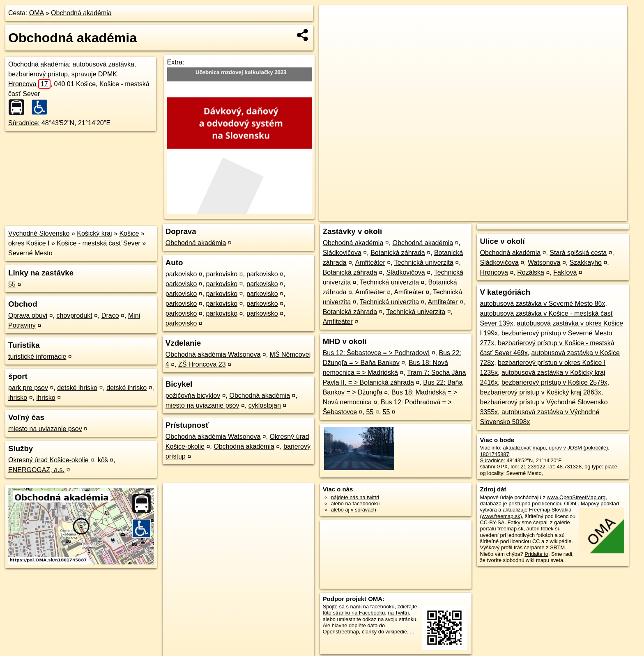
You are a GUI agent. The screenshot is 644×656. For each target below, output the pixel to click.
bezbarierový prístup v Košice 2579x (554, 382)
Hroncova (29, 84)
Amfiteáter (370, 263)
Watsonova (544, 263)
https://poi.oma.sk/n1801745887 (590, 215)
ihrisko (18, 398)
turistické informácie (37, 357)
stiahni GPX (494, 467)
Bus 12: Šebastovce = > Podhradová (376, 353)
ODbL (571, 503)
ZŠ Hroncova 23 (202, 364)
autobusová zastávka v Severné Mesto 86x (542, 304)
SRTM (557, 547)
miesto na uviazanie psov (45, 429)
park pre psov (28, 388)
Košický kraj (94, 233)
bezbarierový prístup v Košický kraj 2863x (540, 392)
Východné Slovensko (39, 233)
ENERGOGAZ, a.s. (36, 470)
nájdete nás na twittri (355, 497)
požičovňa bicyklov (193, 396)
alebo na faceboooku (355, 503)
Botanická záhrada (398, 253)
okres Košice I (29, 243)
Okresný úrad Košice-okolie (48, 460)
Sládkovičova (342, 253)
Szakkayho (586, 263)
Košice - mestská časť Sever (98, 243)
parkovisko (181, 274)
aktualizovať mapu (524, 448)
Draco (110, 315)
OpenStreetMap (485, 215)
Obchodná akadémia (81, 13)
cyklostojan (265, 405)
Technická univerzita (424, 263)
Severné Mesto (30, 253)
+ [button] (333, 19)
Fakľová (565, 272)
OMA (37, 13)
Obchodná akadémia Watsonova (213, 354)
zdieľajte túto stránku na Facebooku (370, 610)
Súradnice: (24, 123)
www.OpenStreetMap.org (576, 497)
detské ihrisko (77, 388)
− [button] (333, 32)
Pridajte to (536, 554)
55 (12, 284)
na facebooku (379, 607)
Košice (129, 233)
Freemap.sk (528, 215)
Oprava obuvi (28, 315)
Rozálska (531, 272)
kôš (103, 460)
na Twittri (398, 613)
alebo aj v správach (354, 510)
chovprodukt (74, 315)
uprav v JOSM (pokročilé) (578, 448)
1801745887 (494, 454)
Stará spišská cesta (578, 253)
